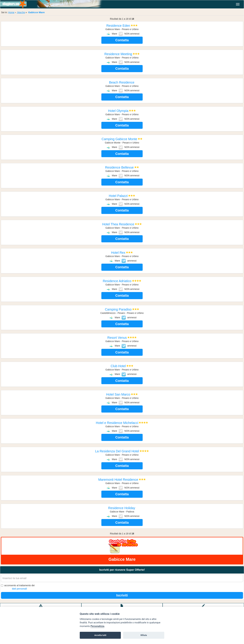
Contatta (122, 40)
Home (11, 12)
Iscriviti (122, 595)
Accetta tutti (100, 635)
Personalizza (97, 626)
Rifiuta (144, 635)
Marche (21, 12)
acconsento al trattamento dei (18, 587)
